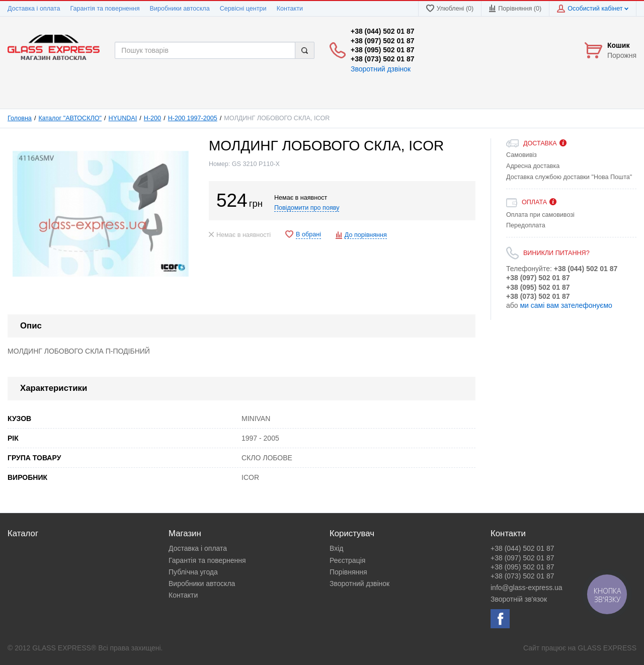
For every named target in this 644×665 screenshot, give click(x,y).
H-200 (152, 118)
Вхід (336, 548)
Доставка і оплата (34, 9)
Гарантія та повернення (105, 9)
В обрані (308, 234)
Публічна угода (193, 572)
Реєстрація (347, 560)
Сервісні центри (243, 9)
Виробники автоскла (180, 9)
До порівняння (366, 235)
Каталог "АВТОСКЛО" (70, 118)
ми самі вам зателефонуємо (566, 305)
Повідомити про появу (307, 208)
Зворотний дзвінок (381, 69)
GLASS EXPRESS (607, 648)
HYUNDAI (123, 118)
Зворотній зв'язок (519, 599)
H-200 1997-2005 (193, 118)
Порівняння (348, 572)
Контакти (290, 9)
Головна (20, 118)
